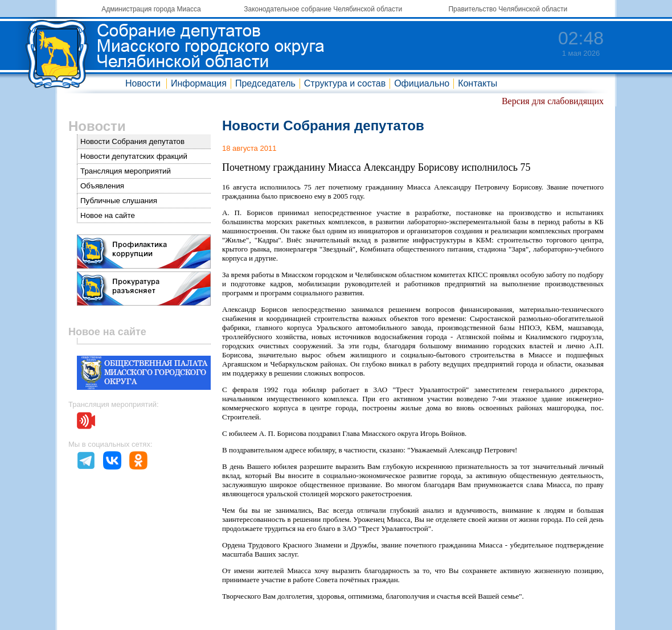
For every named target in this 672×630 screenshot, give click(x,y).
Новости (143, 83)
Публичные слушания (119, 201)
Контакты (478, 83)
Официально (422, 83)
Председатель (265, 83)
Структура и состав (345, 83)
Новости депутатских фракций (134, 156)
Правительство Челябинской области (508, 9)
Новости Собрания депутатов (132, 141)
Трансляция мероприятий (126, 171)
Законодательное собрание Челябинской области (323, 9)
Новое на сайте (108, 215)
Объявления (102, 186)
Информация (199, 83)
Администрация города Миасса (151, 9)
